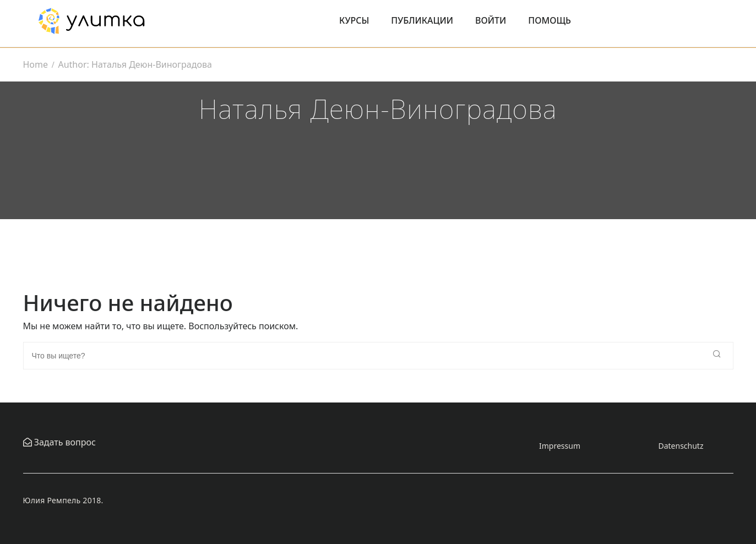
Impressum (560, 446)
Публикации (422, 20)
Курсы (354, 20)
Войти (491, 20)
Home (36, 64)
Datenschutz (681, 446)
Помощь (550, 20)
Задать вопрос (64, 442)
